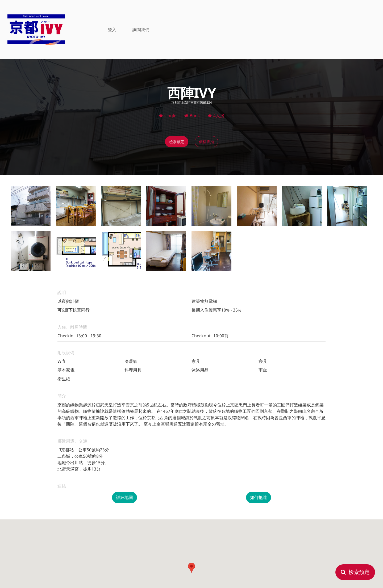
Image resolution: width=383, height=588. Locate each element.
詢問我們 (141, 29)
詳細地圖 (124, 497)
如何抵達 (259, 497)
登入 (112, 29)
